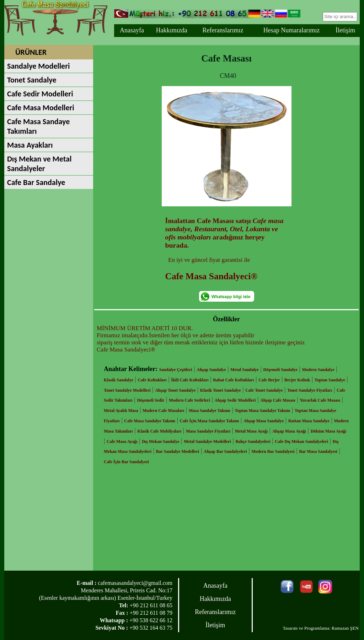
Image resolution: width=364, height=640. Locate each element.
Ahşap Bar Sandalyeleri (225, 451)
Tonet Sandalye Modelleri (127, 390)
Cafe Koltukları (152, 380)
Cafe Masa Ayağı (122, 441)
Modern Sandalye (318, 370)
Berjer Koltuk (297, 380)
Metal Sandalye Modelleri (207, 441)
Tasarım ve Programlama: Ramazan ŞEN (321, 628)
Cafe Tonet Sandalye (264, 390)
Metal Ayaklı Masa (121, 411)
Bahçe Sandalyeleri (253, 441)
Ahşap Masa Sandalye (264, 421)
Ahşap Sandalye (211, 370)
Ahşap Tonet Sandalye (175, 390)
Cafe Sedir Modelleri (40, 94)
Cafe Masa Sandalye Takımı (150, 421)
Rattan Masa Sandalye (309, 421)
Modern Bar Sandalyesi (273, 451)
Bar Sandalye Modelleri (178, 451)
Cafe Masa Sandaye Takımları (38, 126)
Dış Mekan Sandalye (160, 441)
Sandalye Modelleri (38, 66)
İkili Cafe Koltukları (190, 380)
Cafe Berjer (269, 380)
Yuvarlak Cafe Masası (320, 400)
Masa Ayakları (30, 145)
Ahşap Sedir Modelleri (235, 400)
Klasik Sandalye (119, 380)
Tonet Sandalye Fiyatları (310, 390)
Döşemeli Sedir (151, 400)
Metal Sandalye (245, 370)
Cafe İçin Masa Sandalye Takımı (210, 421)
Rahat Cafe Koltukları (233, 380)
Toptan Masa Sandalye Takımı (262, 411)
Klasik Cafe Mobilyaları (159, 431)
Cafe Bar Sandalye (36, 182)
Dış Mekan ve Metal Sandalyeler (39, 164)
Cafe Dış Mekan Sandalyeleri (301, 441)
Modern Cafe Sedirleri (189, 400)
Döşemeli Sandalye (280, 370)
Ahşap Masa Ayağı (289, 431)
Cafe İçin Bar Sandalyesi (126, 462)
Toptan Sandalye (330, 380)
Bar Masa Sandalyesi (318, 451)
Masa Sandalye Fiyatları (208, 431)
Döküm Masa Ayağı (328, 431)
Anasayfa (132, 30)
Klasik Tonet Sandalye (221, 390)
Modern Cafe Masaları (163, 411)
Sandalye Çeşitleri (176, 370)
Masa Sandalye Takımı (210, 411)
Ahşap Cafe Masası (278, 400)
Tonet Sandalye (32, 80)
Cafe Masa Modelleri (41, 108)
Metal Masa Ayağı (251, 431)
